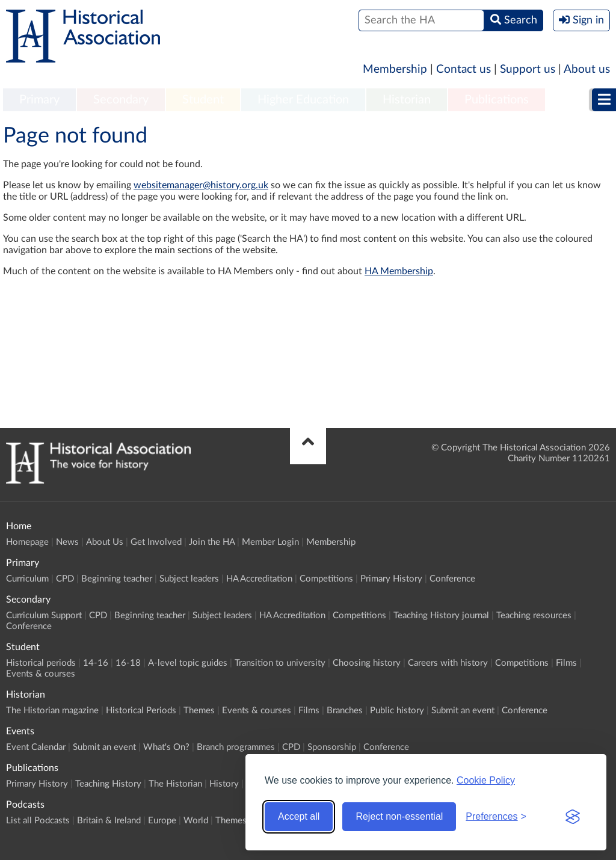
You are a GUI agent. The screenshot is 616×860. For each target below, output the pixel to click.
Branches (345, 711)
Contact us (464, 69)
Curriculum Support (44, 616)
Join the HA (212, 542)
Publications (497, 100)
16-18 (128, 663)
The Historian (175, 784)
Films (566, 663)
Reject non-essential (399, 816)
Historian (407, 100)
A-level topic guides (188, 663)
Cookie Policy (486, 780)
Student (203, 100)
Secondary (121, 100)
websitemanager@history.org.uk (201, 185)
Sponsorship (332, 747)
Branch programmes (236, 747)
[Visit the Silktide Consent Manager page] (573, 817)
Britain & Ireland (109, 821)
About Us (105, 542)
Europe (162, 821)
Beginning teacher (117, 579)
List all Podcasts (38, 821)
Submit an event (463, 711)
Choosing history (367, 663)
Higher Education (303, 100)
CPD (65, 579)
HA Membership (399, 271)
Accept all (299, 816)
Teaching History (108, 784)
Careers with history (448, 663)
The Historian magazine (52, 711)
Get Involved (156, 542)
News (67, 542)
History (224, 784)
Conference (452, 579)
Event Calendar (36, 747)
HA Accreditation (259, 579)
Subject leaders (189, 579)
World (196, 821)
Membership (395, 69)
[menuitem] (39, 100)
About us (587, 69)
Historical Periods (141, 711)
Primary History (391, 579)
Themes (199, 711)
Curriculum (27, 579)
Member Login (270, 542)
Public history (397, 711)
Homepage (27, 542)
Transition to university (280, 663)
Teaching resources (534, 616)
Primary (39, 100)
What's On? (166, 747)
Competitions (326, 579)
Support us (528, 69)
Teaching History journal (441, 616)
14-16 (96, 663)
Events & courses (41, 674)
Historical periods (41, 663)
